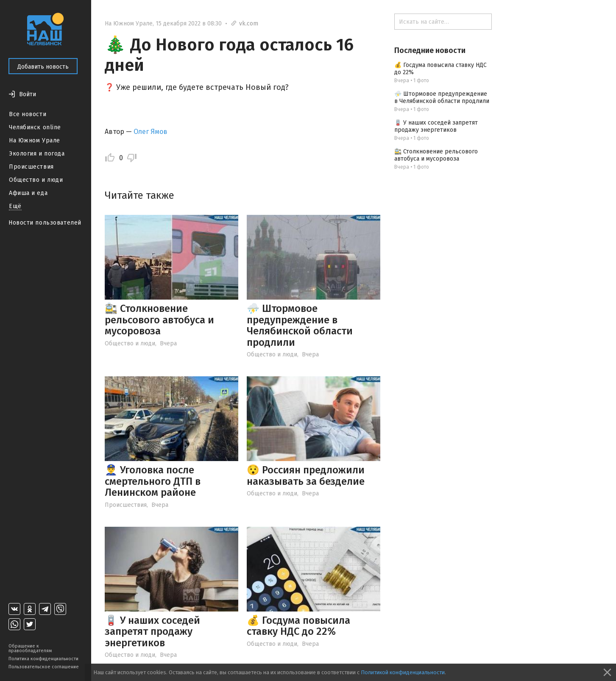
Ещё (15, 206)
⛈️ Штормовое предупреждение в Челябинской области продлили (300, 325)
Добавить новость (43, 67)
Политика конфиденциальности (43, 659)
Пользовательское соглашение (44, 667)
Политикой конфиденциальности (403, 672)
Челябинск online (35, 127)
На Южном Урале (35, 140)
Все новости (28, 114)
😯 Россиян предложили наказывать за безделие (306, 475)
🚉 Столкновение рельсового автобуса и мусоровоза (159, 320)
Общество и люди (36, 180)
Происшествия (31, 167)
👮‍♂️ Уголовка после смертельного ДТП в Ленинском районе (153, 481)
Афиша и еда (28, 193)
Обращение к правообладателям (30, 648)
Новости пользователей (45, 223)
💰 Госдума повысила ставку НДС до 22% (298, 626)
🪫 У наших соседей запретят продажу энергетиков (152, 632)
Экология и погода (37, 154)
